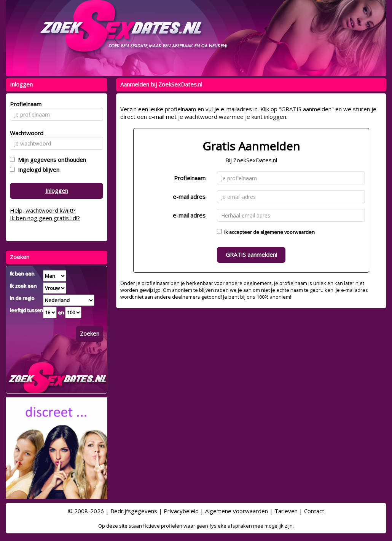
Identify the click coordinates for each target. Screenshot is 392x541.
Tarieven (286, 511)
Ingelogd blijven (37, 170)
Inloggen (57, 190)
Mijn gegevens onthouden (50, 160)
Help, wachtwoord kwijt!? (43, 210)
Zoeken (90, 333)
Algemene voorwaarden (237, 511)
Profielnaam (190, 178)
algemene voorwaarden (288, 232)
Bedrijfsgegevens (134, 511)
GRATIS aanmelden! (251, 254)
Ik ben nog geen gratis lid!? (45, 218)
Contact (314, 511)
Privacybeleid (181, 511)
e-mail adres (189, 197)
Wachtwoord (25, 133)
